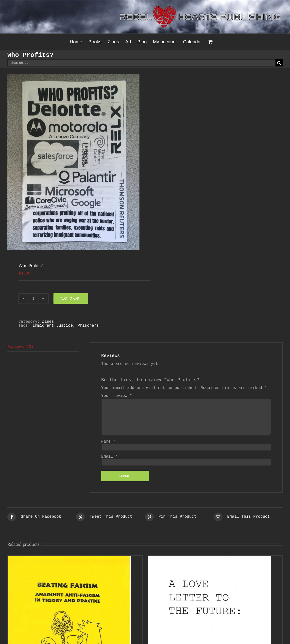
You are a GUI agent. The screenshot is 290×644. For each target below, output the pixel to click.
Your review (117, 396)
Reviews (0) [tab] (20, 347)
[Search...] (141, 63)
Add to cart (71, 298)
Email (110, 457)
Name (108, 442)
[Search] (279, 63)
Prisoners (88, 326)
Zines (48, 322)
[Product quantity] (34, 299)
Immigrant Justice (53, 326)
